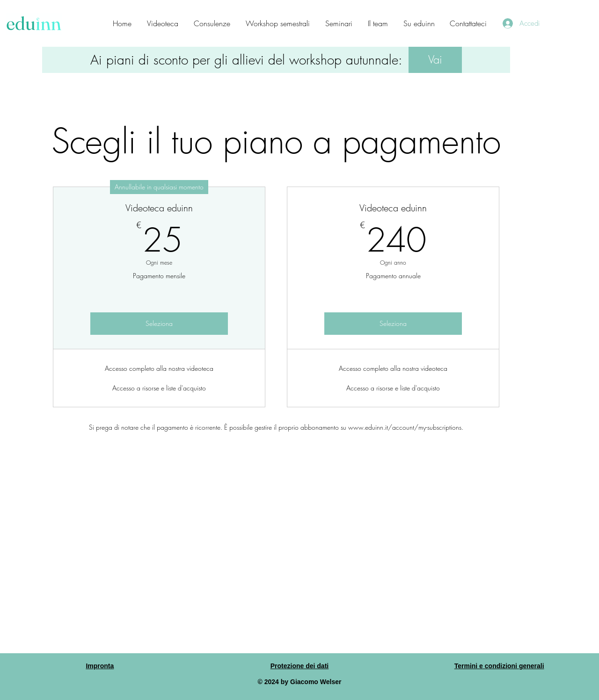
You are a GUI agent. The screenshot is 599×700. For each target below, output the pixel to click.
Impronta (100, 666)
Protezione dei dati (299, 666)
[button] (435, 60)
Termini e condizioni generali (499, 666)
